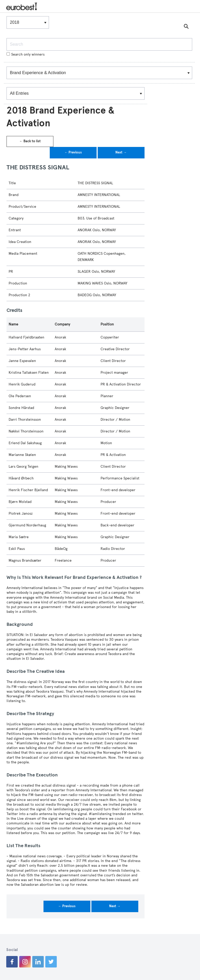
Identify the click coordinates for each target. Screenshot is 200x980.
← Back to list (30, 141)
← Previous (73, 152)
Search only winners (26, 54)
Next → (121, 152)
